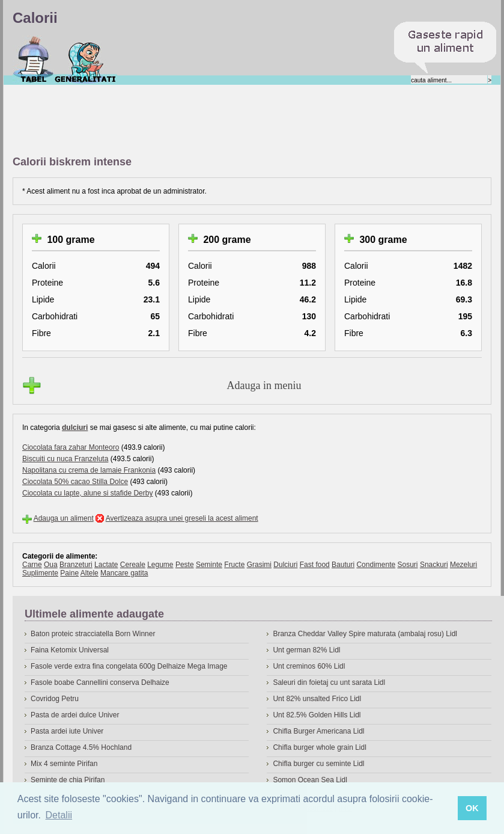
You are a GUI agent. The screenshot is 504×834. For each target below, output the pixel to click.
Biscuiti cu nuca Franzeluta (65, 459)
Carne (32, 565)
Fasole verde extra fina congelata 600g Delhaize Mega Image (129, 666)
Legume (160, 565)
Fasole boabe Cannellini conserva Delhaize (100, 682)
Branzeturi (76, 565)
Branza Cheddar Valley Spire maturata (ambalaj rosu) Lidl (365, 634)
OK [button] (472, 808)
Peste (185, 565)
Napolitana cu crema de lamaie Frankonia (89, 470)
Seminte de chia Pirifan (68, 780)
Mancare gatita (124, 573)
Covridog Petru (55, 699)
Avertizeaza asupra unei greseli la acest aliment (182, 518)
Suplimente (40, 573)
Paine (69, 573)
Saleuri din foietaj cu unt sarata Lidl (329, 682)
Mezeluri (463, 565)
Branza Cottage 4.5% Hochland (81, 747)
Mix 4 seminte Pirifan (64, 764)
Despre (86, 60)
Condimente (376, 565)
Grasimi (259, 565)
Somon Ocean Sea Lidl (310, 780)
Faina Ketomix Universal (70, 650)
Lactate (106, 565)
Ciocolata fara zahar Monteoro (71, 447)
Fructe (234, 565)
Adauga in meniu (264, 385)
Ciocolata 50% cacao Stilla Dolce (75, 482)
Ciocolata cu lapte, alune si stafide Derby (87, 493)
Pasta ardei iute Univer (67, 731)
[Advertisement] (231, 121)
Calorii (33, 60)
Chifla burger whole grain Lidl (319, 747)
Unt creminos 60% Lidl (309, 666)
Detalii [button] (59, 815)
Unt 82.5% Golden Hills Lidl (317, 715)
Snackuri (434, 565)
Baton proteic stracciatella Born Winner (93, 634)
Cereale (133, 565)
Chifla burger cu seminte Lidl (318, 764)
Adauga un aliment (64, 518)
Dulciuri (285, 565)
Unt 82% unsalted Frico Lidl (317, 699)
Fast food (315, 565)
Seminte (209, 565)
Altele (90, 573)
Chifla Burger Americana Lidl (318, 731)
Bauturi (343, 565)
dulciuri (75, 428)
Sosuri (408, 565)
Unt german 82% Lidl (306, 650)
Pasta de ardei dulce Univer (75, 715)
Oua (51, 565)
